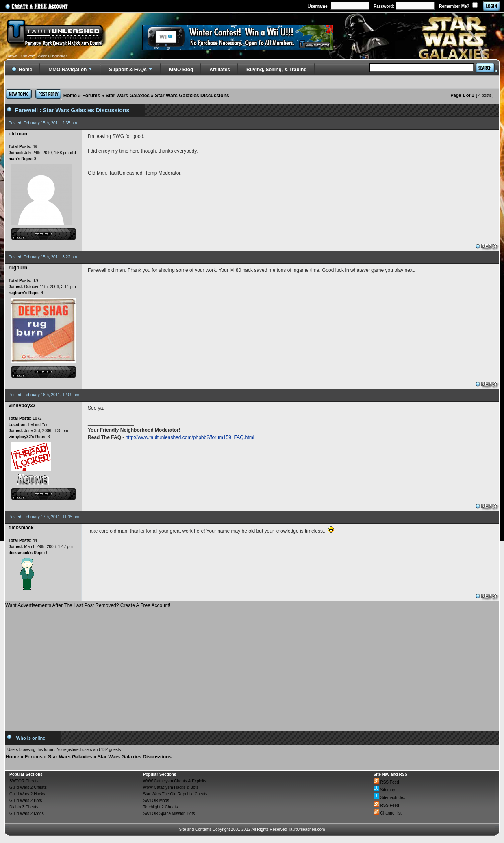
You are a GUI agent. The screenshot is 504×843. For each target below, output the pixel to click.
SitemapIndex (389, 798)
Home (70, 96)
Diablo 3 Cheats (24, 807)
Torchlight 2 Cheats (161, 807)
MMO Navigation (67, 70)
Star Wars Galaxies (128, 96)
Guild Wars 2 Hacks (27, 794)
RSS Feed (386, 782)
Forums (91, 96)
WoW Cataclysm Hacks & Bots (171, 787)
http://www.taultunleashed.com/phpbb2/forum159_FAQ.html (190, 437)
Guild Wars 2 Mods (27, 814)
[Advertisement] (252, 666)
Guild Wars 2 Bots (26, 800)
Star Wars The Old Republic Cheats (175, 794)
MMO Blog (181, 70)
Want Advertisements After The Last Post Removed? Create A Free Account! (88, 605)
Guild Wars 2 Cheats (28, 787)
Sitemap (384, 790)
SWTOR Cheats (24, 781)
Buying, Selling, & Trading (277, 70)
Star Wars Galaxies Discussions (192, 96)
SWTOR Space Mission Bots (169, 814)
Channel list (388, 813)
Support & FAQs (128, 70)
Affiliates (220, 70)
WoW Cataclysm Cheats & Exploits (175, 781)
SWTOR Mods (156, 800)
